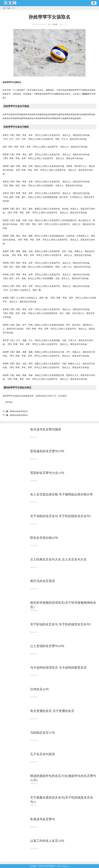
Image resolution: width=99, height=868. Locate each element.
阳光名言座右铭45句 (44, 538)
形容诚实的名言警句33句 (47, 451)
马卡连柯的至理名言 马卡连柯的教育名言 (58, 668)
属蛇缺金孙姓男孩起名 (19, 411)
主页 (4, 8)
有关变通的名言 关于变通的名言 (52, 711)
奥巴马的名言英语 (43, 581)
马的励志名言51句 (43, 733)
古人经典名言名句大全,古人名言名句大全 (58, 559)
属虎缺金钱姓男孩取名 (19, 415)
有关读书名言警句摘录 (46, 429)
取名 (9, 8)
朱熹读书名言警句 (43, 819)
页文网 (55, 24)
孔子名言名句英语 (43, 754)
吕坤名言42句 (39, 689)
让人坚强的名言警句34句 (47, 646)
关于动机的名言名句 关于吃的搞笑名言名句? (61, 516)
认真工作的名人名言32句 (47, 841)
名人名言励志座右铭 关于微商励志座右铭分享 (61, 494)
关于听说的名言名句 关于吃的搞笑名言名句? (61, 624)
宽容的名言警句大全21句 (47, 473)
